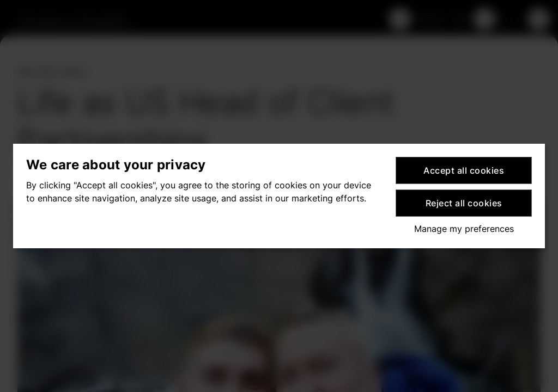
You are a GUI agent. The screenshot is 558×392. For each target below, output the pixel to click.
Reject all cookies (464, 203)
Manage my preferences (464, 229)
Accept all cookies (464, 170)
